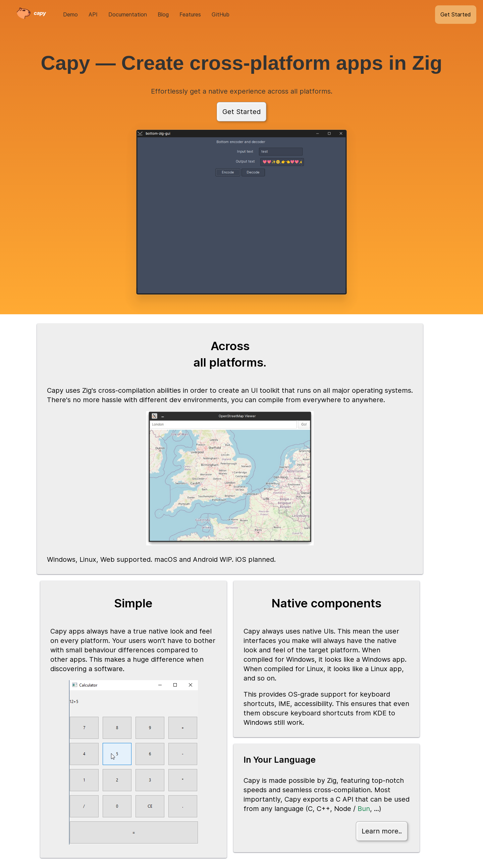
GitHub (221, 14)
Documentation (128, 14)
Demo (70, 14)
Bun (364, 809)
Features (190, 14)
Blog (163, 14)
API (93, 14)
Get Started (456, 14)
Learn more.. (382, 831)
